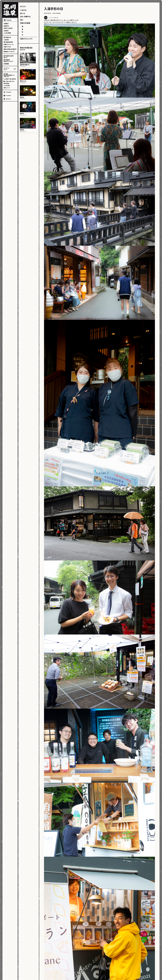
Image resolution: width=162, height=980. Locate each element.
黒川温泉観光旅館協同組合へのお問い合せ (9, 75)
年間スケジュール (9, 45)
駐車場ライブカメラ (9, 52)
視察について (7, 88)
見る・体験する (25, 17)
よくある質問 (7, 33)
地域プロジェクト (26, 39)
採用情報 (6, 64)
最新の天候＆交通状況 (10, 49)
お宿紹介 (6, 24)
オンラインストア (7, 69)
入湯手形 (6, 40)
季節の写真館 (25, 23)
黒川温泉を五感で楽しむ (9, 57)
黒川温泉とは (7, 37)
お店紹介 (6, 31)
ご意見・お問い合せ (10, 81)
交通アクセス (7, 47)
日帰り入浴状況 (8, 28)
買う (22, 20)
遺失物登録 (6, 84)
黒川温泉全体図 (8, 42)
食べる (23, 13)
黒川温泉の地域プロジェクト (8, 61)
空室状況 (6, 26)
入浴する (23, 10)
